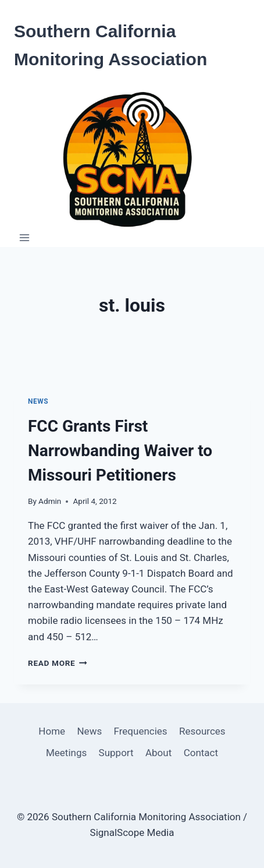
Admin (50, 501)
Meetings (66, 753)
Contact (201, 753)
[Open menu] (25, 238)
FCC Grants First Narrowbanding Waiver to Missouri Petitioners (120, 451)
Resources (202, 731)
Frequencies (141, 731)
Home (52, 731)
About (158, 753)
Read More (58, 663)
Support (116, 753)
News (38, 401)
